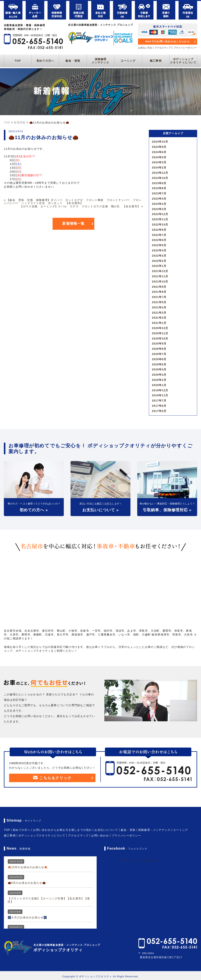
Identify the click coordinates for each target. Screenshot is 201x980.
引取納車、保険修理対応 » (167, 510)
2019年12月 (160, 390)
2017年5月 (159, 411)
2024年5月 (159, 157)
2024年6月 (159, 152)
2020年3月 (159, 375)
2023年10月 (160, 178)
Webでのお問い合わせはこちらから (168, 41)
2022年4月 (159, 250)
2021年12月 (160, 271)
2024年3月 (159, 162)
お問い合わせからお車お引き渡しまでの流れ (62, 830)
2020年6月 (159, 359)
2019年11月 (160, 395)
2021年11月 (160, 276)
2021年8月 (159, 292)
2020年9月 (159, 344)
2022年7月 (159, 235)
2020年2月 (159, 380)
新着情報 (20, 122)
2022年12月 (160, 214)
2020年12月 (160, 328)
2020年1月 (159, 385)
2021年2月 (159, 318)
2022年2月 (159, 261)
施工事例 (156, 61)
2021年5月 (159, 302)
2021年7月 (159, 297)
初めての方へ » (34, 510)
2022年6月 (159, 240)
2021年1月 (159, 323)
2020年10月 (160, 339)
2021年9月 (159, 287)
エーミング (128, 61)
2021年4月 (159, 307)
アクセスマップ (163, 48)
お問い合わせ (100, 835)
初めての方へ (45, 61)
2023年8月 (159, 188)
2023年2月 (159, 209)
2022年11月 (160, 219)
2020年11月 (160, 333)
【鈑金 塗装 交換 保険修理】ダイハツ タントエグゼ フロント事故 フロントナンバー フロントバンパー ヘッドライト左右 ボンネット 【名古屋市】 (73, 202)
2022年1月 (159, 266)
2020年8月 (159, 349)
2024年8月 (159, 147)
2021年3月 (159, 313)
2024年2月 (159, 168)
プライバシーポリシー (185, 48)
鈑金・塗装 (73, 61)
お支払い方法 (145, 48)
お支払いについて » (101, 510)
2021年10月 (160, 282)
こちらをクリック (52, 778)
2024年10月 (160, 142)
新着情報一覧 (73, 224)
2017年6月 (159, 406)
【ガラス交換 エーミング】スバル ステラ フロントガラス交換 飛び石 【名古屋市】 (80, 206)
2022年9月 (159, 230)
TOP (18, 61)
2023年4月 (159, 199)
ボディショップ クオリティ (139, 861)
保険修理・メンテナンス (154, 830)
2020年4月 (159, 369)
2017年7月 (159, 401)
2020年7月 (159, 354)
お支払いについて (106, 830)
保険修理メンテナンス (100, 61)
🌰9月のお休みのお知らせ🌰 (27, 883)
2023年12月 (160, 173)
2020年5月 (159, 364)
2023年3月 (159, 204)
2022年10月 (160, 225)
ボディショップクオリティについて (183, 61)
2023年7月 (159, 193)
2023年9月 (159, 183)
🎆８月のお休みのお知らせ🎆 (27, 917)
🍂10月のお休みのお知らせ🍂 (28, 867)
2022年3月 (159, 256)
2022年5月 (159, 245)
